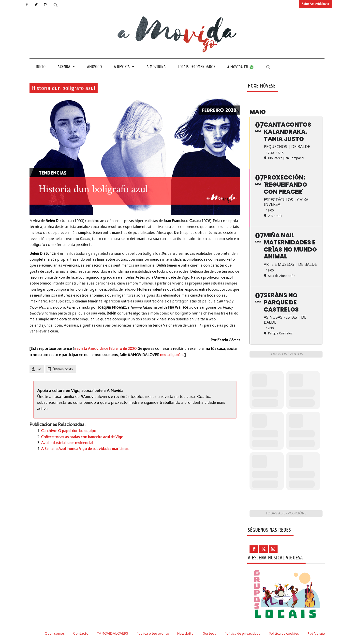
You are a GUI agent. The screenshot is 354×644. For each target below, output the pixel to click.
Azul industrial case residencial (67, 443)
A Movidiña (156, 67)
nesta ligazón (171, 355)
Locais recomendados (196, 67)
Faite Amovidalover (316, 4)
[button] (56, 5)
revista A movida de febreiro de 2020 (106, 349)
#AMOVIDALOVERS (112, 633)
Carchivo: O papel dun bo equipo (69, 431)
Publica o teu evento (153, 633)
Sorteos (210, 633)
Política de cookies (284, 633)
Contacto (81, 633)
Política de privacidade (243, 633)
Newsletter (186, 633)
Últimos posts (63, 369)
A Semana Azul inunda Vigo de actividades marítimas (85, 449)
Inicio (41, 67)
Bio (39, 369)
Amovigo (94, 67)
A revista (122, 67)
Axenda (64, 67)
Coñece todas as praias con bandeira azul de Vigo (82, 437)
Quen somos (55, 633)
